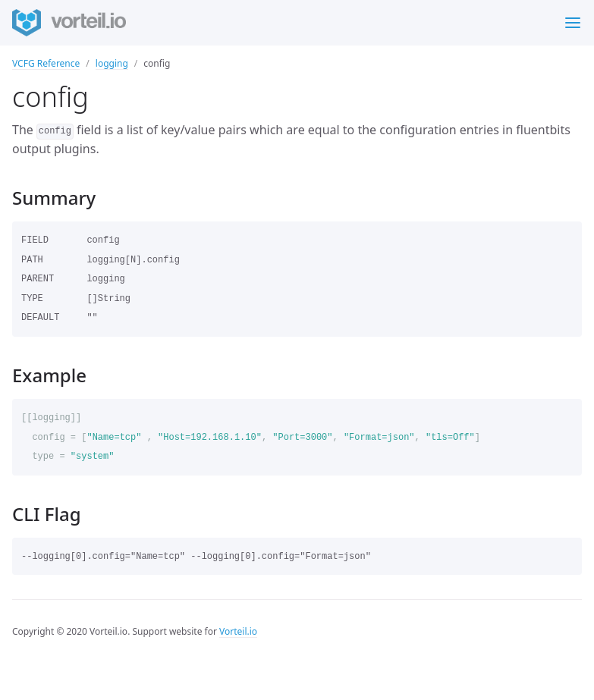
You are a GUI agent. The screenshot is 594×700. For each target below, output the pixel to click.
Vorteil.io (238, 631)
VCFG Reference (46, 63)
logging (112, 63)
